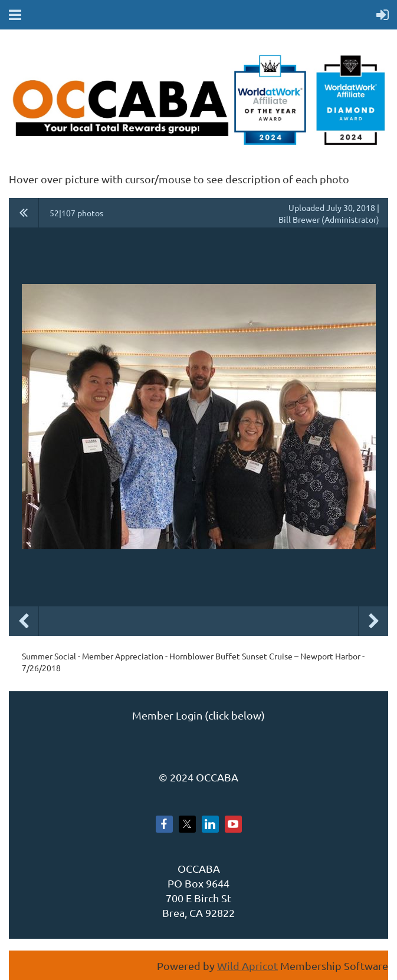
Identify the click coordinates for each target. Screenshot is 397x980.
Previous (24, 621)
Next (373, 621)
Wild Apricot (247, 966)
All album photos (24, 213)
